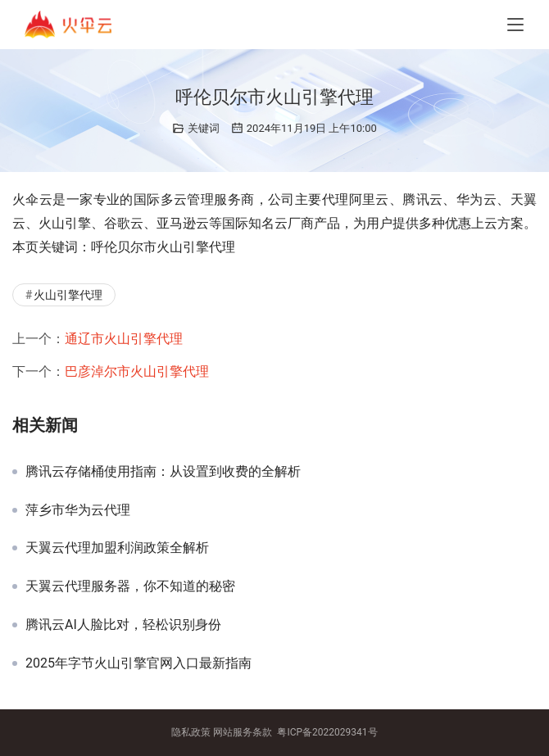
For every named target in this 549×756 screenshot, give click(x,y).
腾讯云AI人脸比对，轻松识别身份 (123, 625)
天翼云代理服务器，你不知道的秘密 (130, 586)
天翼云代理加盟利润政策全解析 (117, 548)
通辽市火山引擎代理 (124, 339)
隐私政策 (191, 732)
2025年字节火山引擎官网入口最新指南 (138, 663)
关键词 (204, 128)
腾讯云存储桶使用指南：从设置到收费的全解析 (163, 472)
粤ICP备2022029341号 (327, 732)
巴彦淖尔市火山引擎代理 (137, 371)
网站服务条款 (243, 732)
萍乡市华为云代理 (78, 510)
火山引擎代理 (68, 295)
